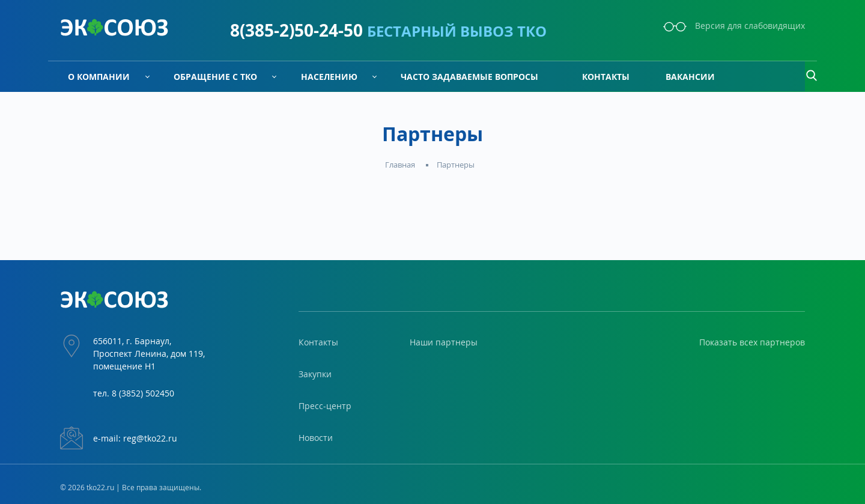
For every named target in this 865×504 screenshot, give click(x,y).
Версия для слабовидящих (734, 26)
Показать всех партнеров (752, 342)
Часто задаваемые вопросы (462, 77)
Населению (321, 77)
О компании (91, 77)
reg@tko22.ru (150, 438)
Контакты (598, 77)
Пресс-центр (325, 406)
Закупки (315, 374)
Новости (316, 438)
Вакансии (690, 77)
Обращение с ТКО (208, 77)
